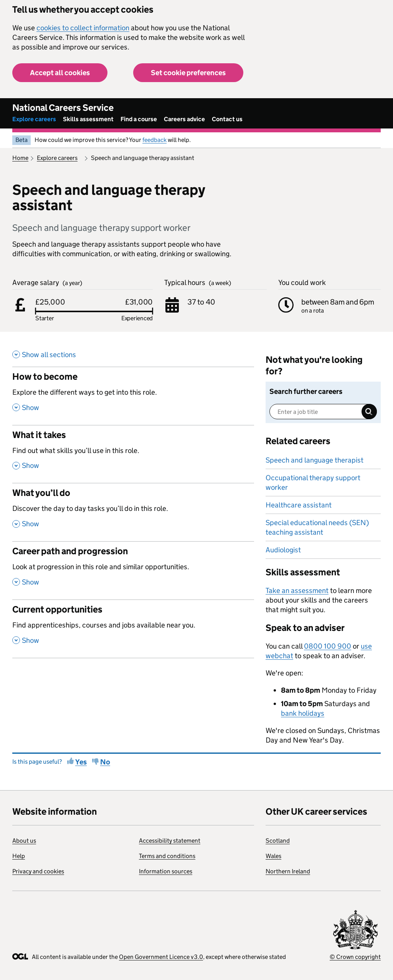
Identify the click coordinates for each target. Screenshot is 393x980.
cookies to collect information (83, 28)
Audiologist (283, 550)
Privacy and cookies (38, 871)
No (105, 762)
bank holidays (303, 713)
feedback (154, 140)
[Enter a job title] (323, 412)
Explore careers (34, 119)
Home (20, 158)
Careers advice (184, 119)
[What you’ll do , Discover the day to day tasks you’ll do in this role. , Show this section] (133, 512)
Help (19, 856)
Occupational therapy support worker (313, 483)
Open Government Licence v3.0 (161, 957)
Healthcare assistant (299, 505)
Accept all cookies (60, 73)
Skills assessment (88, 119)
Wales (273, 856)
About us (24, 841)
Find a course (139, 119)
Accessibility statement (170, 841)
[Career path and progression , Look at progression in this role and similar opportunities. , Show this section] (133, 570)
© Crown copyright (355, 957)
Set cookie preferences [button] (188, 73)
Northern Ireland (288, 871)
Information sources (166, 871)
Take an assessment (297, 590)
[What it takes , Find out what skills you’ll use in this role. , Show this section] (133, 454)
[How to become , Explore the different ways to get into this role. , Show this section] (133, 396)
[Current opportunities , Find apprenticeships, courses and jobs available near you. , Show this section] (133, 629)
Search (369, 412)
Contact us (227, 119)
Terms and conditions (167, 856)
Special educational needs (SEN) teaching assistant (317, 527)
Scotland (278, 841)
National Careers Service (63, 108)
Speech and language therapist (315, 460)
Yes (81, 762)
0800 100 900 (328, 646)
